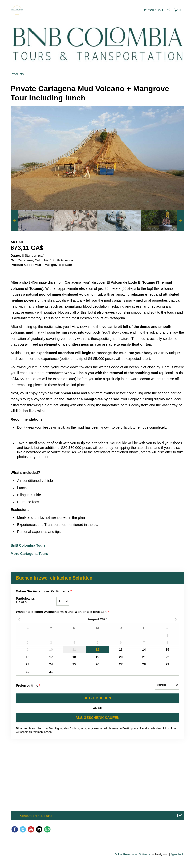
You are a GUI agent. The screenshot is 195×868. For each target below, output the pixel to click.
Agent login (177, 854)
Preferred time (28, 686)
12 (97, 650)
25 (74, 664)
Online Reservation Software (132, 854)
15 (167, 650)
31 (51, 672)
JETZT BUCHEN (98, 698)
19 (97, 657)
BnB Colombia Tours (29, 545)
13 (121, 650)
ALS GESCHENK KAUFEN (97, 718)
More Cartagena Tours (29, 554)
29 (167, 664)
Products (17, 74)
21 (144, 657)
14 (144, 650)
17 (51, 657)
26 (97, 664)
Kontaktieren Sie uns (36, 816)
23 (28, 664)
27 (121, 664)
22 (167, 657)
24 (51, 664)
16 (28, 657)
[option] (32, 220)
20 (121, 657)
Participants (36, 601)
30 (28, 672)
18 (74, 657)
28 (144, 664)
